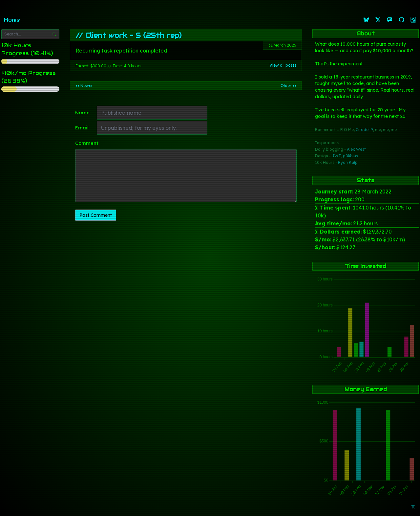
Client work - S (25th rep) (133, 35)
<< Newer (84, 86)
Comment (87, 143)
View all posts (283, 65)
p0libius (350, 156)
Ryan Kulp (348, 162)
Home (12, 20)
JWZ (336, 156)
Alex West (356, 149)
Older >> (288, 86)
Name (82, 113)
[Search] (54, 34)
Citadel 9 (364, 130)
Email (82, 128)
